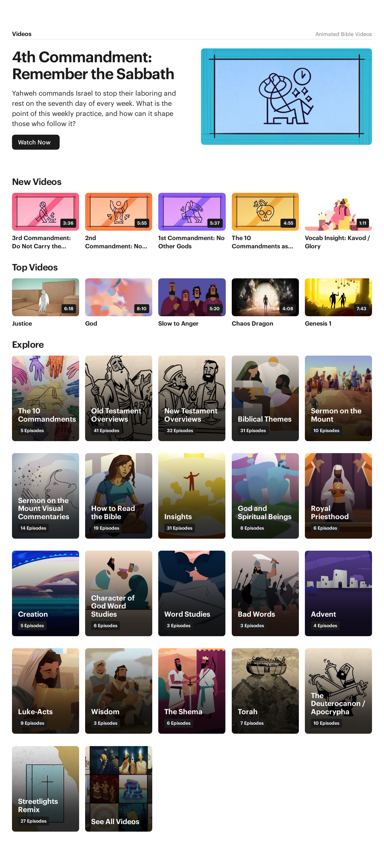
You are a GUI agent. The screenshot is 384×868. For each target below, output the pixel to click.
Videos (22, 34)
